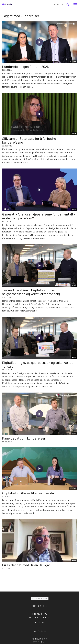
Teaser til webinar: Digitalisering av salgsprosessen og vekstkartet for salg (31, 292)
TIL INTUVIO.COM (57, 4)
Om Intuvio (40, 622)
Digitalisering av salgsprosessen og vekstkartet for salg (37, 364)
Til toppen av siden (40, 598)
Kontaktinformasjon (40, 617)
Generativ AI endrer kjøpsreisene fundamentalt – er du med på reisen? (39, 216)
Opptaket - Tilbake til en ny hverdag (29, 493)
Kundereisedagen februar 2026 (25, 66)
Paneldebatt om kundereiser (24, 438)
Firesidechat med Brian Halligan (26, 565)
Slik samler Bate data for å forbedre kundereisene (29, 140)
